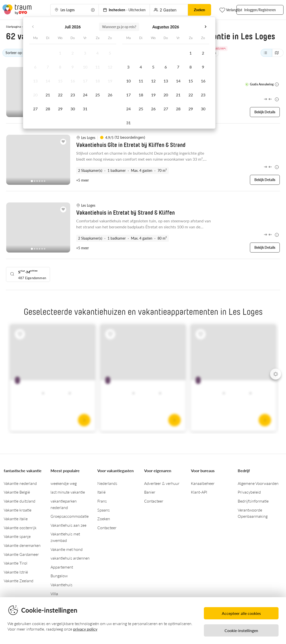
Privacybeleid (249, 491)
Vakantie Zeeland (19, 580)
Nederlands (107, 483)
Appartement (62, 566)
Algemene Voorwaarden (258, 483)
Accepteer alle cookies (241, 613)
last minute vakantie (68, 491)
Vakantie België (17, 491)
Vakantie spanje (17, 536)
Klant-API (199, 491)
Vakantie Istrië (16, 571)
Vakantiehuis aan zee (68, 524)
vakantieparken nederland (64, 503)
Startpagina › (14, 27)
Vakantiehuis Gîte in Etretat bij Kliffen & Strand (131, 145)
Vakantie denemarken (22, 545)
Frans (102, 500)
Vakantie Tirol (16, 562)
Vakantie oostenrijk (20, 527)
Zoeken (104, 518)
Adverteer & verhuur (162, 483)
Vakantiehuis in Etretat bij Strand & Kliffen (125, 212)
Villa (54, 593)
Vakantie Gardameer (21, 553)
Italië (101, 491)
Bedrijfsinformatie (253, 500)
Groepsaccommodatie (70, 515)
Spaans (104, 509)
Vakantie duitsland (20, 500)
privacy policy (85, 629)
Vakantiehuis (61, 584)
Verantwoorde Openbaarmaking (253, 512)
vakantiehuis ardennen (70, 557)
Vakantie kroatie (18, 509)
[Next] (276, 373)
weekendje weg (64, 483)
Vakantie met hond (67, 548)
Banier (150, 491)
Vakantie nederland (20, 483)
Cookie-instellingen (241, 630)
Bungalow (59, 575)
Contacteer (107, 527)
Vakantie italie (16, 518)
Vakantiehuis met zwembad (65, 536)
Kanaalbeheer (203, 483)
